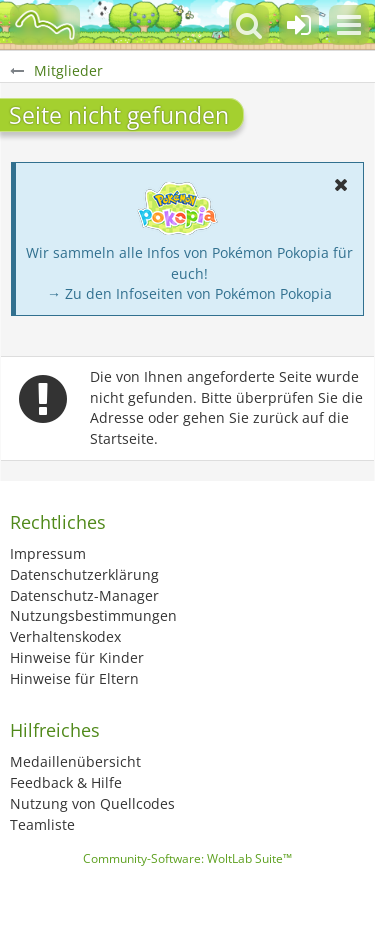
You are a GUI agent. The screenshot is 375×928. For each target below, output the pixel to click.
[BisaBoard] (45, 25)
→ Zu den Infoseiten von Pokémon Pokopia (189, 293)
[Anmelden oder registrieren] (299, 25)
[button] (349, 25)
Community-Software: (187, 858)
